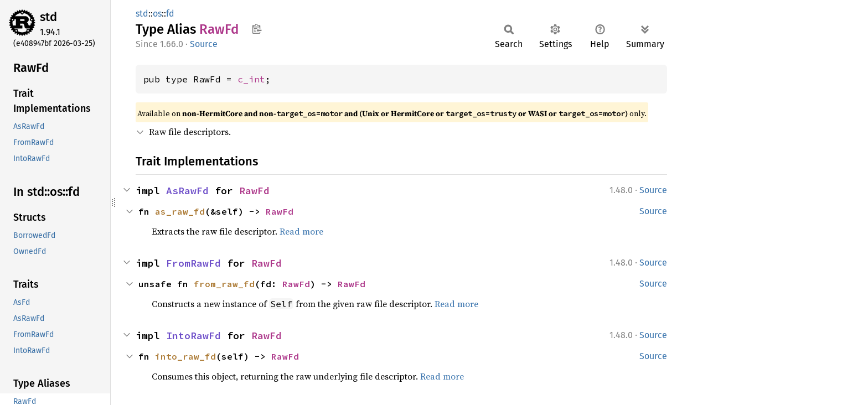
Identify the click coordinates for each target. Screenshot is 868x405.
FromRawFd (193, 263)
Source (204, 44)
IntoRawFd (193, 336)
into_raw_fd (185, 356)
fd (170, 14)
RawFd (254, 191)
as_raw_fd (180, 211)
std (48, 17)
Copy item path (257, 29)
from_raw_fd (224, 284)
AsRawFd (187, 191)
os (157, 14)
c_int (251, 79)
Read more (301, 231)
